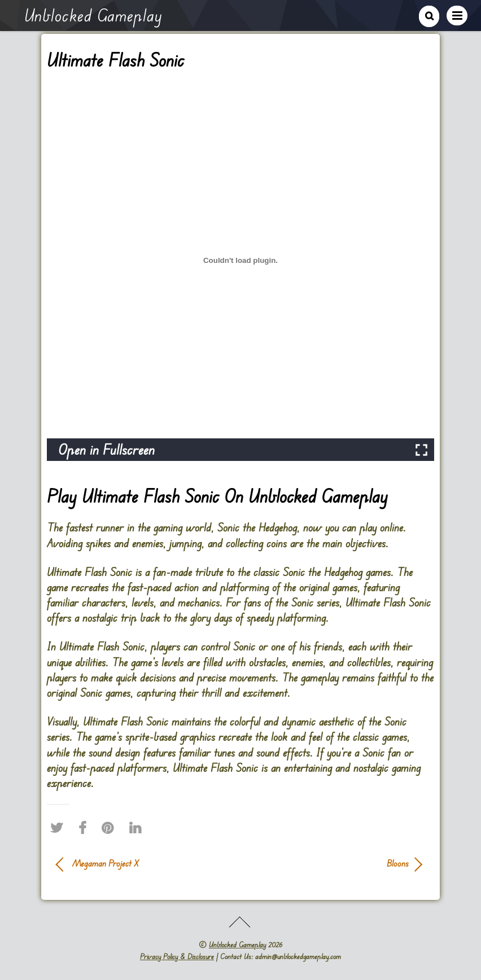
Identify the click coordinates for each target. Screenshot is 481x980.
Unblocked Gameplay (237, 944)
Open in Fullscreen (106, 449)
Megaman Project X (106, 863)
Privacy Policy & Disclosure (177, 956)
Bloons (331, 863)
